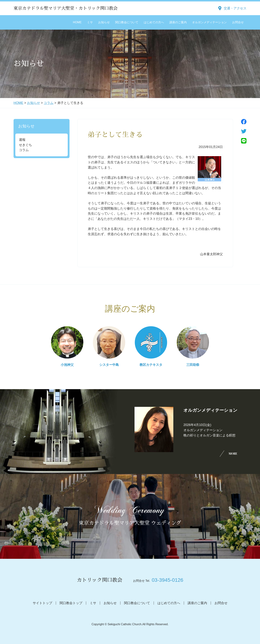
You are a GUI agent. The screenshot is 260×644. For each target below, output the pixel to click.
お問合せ (238, 22)
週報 (22, 140)
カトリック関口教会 (99, 580)
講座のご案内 (178, 22)
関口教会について (127, 22)
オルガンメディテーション (209, 22)
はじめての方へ (154, 22)
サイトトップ (42, 603)
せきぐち (25, 145)
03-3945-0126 (167, 580)
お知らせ (104, 22)
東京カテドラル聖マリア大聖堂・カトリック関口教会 (66, 8)
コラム (49, 103)
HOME (77, 22)
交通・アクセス (235, 8)
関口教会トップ (71, 603)
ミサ (90, 22)
